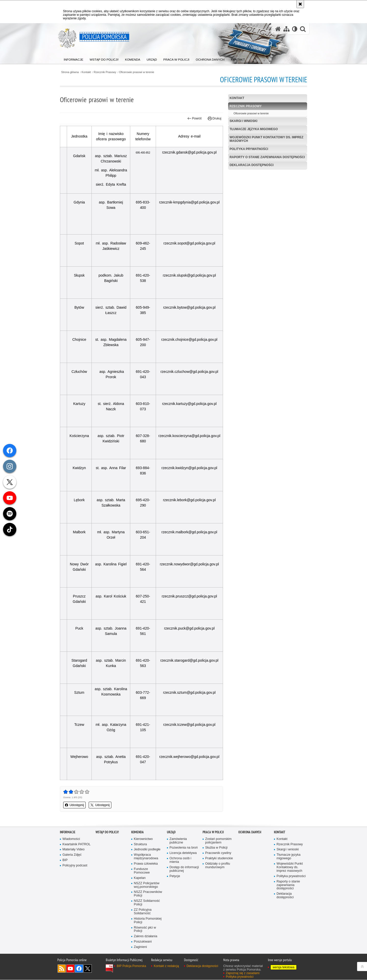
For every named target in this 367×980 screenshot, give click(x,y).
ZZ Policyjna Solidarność (143, 912)
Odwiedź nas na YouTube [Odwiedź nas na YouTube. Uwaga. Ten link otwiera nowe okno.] (70, 969)
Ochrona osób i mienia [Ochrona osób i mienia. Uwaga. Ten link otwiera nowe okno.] (180, 860)
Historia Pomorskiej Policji (148, 921)
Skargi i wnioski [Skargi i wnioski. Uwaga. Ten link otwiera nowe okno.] (288, 850)
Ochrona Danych (250, 832)
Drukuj (214, 118)
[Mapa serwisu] (286, 29)
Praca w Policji (213, 832)
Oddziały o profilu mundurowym (218, 866)
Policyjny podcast (75, 866)
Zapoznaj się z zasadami (243, 973)
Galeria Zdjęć (72, 855)
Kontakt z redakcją (166, 966)
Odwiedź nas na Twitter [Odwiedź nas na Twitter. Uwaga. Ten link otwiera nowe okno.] (88, 969)
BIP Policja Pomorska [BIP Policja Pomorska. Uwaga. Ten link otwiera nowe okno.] (131, 966)
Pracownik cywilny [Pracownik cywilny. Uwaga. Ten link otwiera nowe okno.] (218, 853)
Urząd (171, 832)
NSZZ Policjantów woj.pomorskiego (147, 885)
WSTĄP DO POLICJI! (107, 832)
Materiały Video (74, 850)
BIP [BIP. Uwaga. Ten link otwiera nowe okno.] (65, 860)
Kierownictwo (143, 839)
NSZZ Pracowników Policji (148, 894)
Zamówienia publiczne (178, 841)
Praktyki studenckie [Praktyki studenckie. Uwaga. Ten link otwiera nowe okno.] (219, 858)
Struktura (140, 844)
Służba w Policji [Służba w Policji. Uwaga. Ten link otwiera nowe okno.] (216, 848)
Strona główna (70, 72)
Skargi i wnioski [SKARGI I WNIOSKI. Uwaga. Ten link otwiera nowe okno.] (244, 121)
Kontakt (87, 72)
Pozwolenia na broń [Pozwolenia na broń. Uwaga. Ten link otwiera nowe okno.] (184, 848)
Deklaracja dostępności (252, 165)
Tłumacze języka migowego (254, 129)
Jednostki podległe (147, 850)
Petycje (175, 876)
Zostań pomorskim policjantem (218, 841)
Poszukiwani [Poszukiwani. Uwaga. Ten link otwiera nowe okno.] (143, 942)
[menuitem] (74, 59)
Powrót (194, 118)
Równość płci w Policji (145, 929)
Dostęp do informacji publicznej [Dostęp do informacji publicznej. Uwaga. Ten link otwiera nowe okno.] (184, 869)
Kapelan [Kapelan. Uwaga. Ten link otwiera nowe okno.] (140, 878)
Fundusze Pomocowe (142, 871)
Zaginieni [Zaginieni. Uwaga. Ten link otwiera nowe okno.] (140, 947)
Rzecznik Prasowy (105, 72)
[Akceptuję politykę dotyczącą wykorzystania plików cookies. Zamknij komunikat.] (300, 4)
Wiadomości (71, 839)
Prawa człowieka (146, 864)
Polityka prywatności (249, 149)
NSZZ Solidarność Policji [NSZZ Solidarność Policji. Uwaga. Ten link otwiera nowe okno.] (147, 903)
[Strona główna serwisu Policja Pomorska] (278, 29)
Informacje (68, 832)
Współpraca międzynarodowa (146, 857)
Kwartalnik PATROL (76, 844)
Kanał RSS (62, 969)
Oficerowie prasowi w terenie (137, 72)
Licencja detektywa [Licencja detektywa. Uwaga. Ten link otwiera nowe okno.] (183, 853)
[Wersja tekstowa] (295, 29)
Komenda (137, 832)
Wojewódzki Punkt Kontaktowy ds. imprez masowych (267, 139)
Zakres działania (146, 936)
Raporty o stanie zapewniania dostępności (267, 157)
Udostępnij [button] (75, 805)
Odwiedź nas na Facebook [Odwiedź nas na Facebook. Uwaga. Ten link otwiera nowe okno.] (79, 969)
